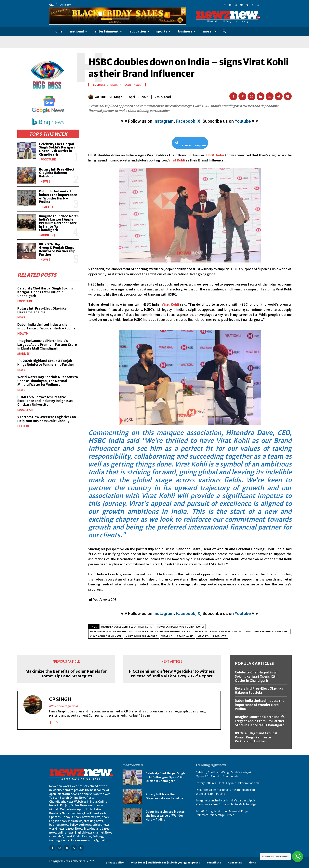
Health (46, 207)
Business (99, 85)
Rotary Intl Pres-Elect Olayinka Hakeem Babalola (57, 173)
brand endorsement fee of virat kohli (127, 627)
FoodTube (48, 160)
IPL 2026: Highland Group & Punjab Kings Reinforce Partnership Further (57, 249)
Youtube (243, 121)
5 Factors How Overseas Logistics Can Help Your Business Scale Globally (47, 419)
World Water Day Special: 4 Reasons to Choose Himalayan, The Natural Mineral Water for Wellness (48, 381)
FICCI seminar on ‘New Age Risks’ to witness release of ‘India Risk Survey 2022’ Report (172, 674)
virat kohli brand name (106, 636)
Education (25, 410)
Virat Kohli (177, 160)
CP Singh (116, 97)
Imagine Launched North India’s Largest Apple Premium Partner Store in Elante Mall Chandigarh (59, 223)
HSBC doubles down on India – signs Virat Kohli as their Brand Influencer (140, 632)
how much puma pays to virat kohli (180, 627)
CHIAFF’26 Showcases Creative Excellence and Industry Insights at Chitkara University (45, 401)
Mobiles (47, 235)
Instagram (163, 121)
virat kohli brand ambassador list (218, 632)
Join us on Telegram (190, 144)
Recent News (132, 85)
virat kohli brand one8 (141, 636)
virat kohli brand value (177, 636)
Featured (24, 426)
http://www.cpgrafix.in (63, 706)
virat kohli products (212, 636)
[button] (224, 32)
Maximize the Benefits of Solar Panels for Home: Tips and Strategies (66, 674)
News (44, 182)
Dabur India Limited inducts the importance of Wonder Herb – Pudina (58, 196)
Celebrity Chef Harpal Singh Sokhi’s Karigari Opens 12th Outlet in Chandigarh (57, 149)
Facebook (186, 121)
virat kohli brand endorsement (267, 632)
